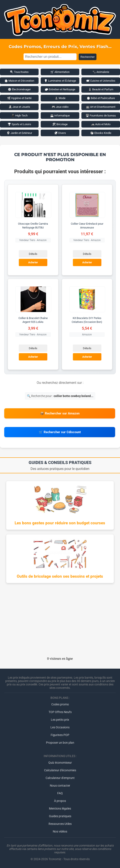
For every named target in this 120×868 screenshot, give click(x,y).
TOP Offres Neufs (60, 712)
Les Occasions (60, 727)
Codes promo (60, 704)
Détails (33, 254)
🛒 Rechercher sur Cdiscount (60, 432)
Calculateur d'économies (60, 770)
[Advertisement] (60, 621)
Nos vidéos (60, 831)
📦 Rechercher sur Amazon (60, 413)
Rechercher (87, 57)
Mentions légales (60, 808)
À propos (60, 801)
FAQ (60, 793)
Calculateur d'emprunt (60, 778)
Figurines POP (60, 735)
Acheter (33, 262)
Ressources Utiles (60, 824)
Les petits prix (60, 720)
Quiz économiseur (60, 763)
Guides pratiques (60, 816)
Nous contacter (60, 786)
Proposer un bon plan (60, 743)
